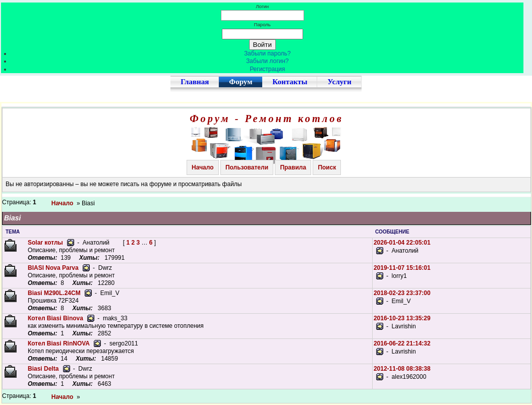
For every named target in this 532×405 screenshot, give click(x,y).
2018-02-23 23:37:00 (402, 293)
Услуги (339, 82)
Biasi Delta (43, 369)
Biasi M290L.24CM (54, 293)
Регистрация (267, 69)
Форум (241, 82)
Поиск (327, 167)
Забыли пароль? (268, 53)
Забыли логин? (268, 61)
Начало (202, 167)
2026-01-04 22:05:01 (402, 243)
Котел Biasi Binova (55, 318)
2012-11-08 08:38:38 (402, 369)
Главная (195, 82)
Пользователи (247, 167)
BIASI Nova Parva (53, 268)
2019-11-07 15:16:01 (402, 268)
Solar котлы (45, 243)
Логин (262, 6)
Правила (293, 167)
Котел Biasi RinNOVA (59, 343)
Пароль (262, 24)
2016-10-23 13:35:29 (402, 318)
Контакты (290, 82)
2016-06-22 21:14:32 (402, 343)
